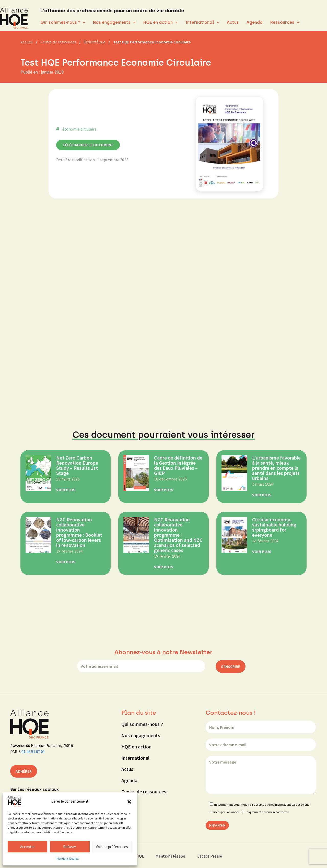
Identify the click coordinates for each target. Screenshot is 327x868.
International (202, 22)
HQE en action (161, 22)
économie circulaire (79, 129)
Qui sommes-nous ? (63, 22)
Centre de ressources (144, 792)
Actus (233, 22)
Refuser (70, 847)
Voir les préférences (112, 847)
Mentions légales (67, 858)
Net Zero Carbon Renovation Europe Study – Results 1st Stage (77, 465)
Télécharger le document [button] (88, 145)
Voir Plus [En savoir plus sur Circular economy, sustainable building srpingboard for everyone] (262, 552)
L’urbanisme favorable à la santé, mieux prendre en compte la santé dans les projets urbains (276, 468)
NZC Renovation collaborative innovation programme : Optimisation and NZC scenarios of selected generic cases (178, 535)
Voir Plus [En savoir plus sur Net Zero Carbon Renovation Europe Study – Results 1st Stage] (66, 490)
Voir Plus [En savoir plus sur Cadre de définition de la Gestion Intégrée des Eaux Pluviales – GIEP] (164, 490)
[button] (129, 801)
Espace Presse (210, 856)
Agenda (255, 22)
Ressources (285, 22)
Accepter (27, 847)
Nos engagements (114, 22)
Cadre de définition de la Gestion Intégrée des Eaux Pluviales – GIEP (178, 465)
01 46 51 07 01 (33, 752)
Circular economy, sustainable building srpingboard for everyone (274, 527)
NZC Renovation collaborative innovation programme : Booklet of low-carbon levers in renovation (79, 532)
